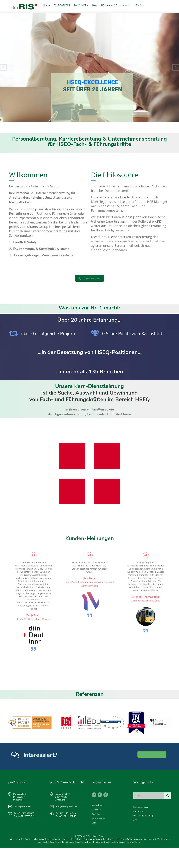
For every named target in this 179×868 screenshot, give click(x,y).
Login (94, 823)
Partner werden (98, 818)
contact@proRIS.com (22, 807)
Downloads (97, 810)
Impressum (138, 811)
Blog (95, 5)
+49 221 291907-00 (67, 813)
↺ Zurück (139, 5)
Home (46, 5)
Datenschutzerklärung (143, 816)
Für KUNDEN (81, 5)
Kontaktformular (141, 807)
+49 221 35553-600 (25, 813)
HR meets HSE (109, 5)
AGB (135, 820)
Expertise (96, 814)
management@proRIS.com (67, 807)
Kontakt (125, 5)
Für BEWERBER (62, 5)
